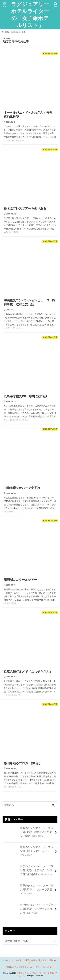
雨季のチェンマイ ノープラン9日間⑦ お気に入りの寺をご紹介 (28, 833)
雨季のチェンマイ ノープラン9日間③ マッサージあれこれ (28, 910)
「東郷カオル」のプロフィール (19, 967)
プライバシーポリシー (45, 967)
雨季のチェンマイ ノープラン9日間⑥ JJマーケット (28, 852)
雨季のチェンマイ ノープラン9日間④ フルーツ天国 (28, 891)
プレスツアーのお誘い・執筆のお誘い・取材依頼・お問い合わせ (30, 962)
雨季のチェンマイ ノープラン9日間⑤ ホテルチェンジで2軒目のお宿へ (28, 872)
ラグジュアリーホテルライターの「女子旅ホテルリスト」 (30, 15)
